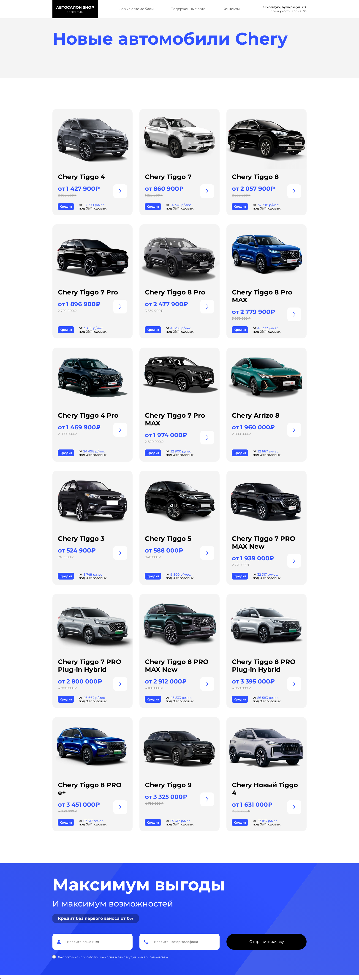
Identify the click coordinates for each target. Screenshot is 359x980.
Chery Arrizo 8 (256, 415)
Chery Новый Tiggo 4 (265, 789)
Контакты (231, 9)
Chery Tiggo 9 (168, 785)
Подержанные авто (188, 9)
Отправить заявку (267, 942)
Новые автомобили (136, 9)
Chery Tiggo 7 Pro (88, 292)
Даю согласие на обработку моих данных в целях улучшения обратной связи (113, 957)
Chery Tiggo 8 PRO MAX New (177, 666)
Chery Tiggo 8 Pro (175, 292)
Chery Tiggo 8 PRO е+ (90, 789)
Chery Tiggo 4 (81, 177)
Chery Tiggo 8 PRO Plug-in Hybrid (264, 666)
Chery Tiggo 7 (168, 177)
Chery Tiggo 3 (81, 539)
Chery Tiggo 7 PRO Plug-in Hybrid (90, 666)
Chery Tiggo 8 (255, 177)
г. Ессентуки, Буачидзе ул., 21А (285, 7)
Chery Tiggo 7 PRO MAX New (264, 542)
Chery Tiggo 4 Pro (88, 415)
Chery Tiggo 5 (168, 539)
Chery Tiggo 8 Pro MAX (262, 296)
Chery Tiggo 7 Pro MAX (175, 419)
